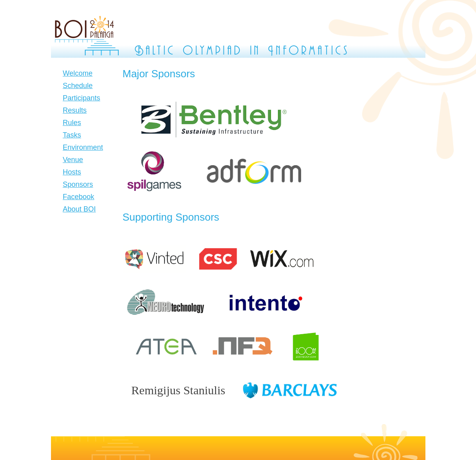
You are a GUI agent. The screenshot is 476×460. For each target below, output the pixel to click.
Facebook (79, 197)
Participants (82, 98)
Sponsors (78, 184)
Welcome (78, 73)
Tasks (72, 135)
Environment (83, 147)
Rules (72, 123)
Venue (73, 160)
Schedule (78, 86)
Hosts (72, 172)
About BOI (79, 209)
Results (75, 110)
